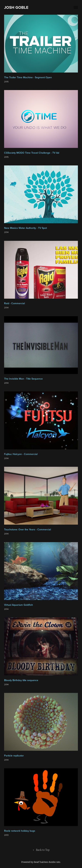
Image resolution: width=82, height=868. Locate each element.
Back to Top (41, 850)
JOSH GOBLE (16, 7)
